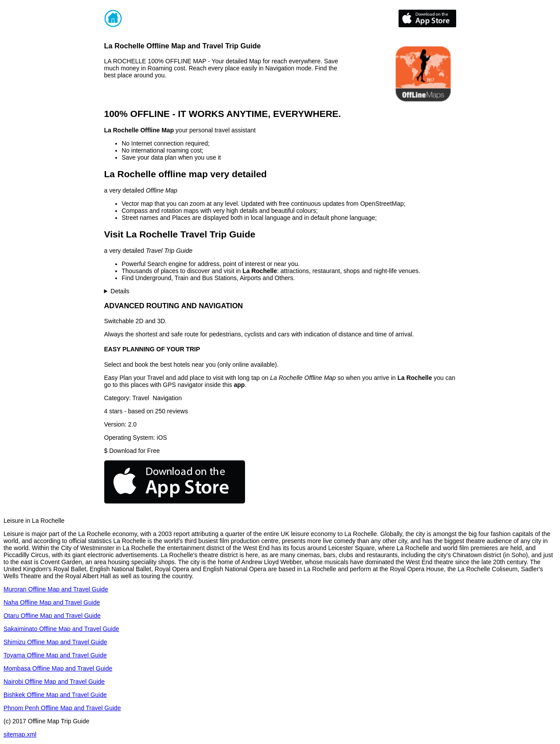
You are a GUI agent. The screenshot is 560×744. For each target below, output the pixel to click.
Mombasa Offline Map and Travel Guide (58, 668)
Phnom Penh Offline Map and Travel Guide (62, 708)
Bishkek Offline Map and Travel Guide (55, 695)
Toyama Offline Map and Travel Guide (55, 655)
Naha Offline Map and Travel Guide (52, 602)
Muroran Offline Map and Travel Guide (56, 589)
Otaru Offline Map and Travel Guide (52, 616)
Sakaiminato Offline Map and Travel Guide (61, 629)
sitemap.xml (20, 734)
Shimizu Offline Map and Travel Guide (55, 642)
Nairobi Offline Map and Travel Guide (54, 682)
